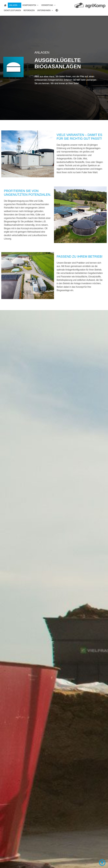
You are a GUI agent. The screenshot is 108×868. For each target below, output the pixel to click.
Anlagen (15, 5)
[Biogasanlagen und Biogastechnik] (5, 5)
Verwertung (48, 5)
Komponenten (31, 5)
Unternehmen (45, 10)
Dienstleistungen (12, 10)
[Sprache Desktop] (57, 10)
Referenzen (29, 10)
